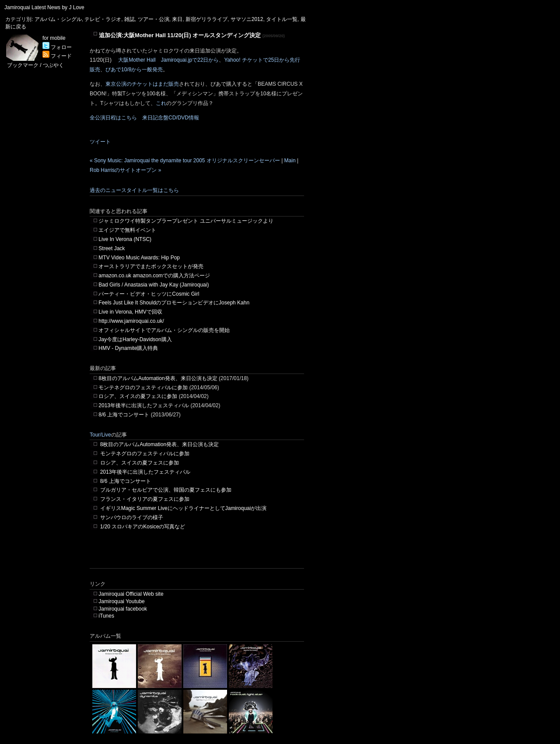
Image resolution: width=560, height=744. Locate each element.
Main (290, 161)
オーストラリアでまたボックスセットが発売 (151, 266)
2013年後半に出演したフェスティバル (144, 405)
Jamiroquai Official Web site (131, 594)
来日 (177, 19)
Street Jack (112, 248)
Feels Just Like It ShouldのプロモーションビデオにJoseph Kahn (174, 303)
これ (161, 103)
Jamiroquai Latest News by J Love (44, 7)
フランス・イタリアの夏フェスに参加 (145, 499)
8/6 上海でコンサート (124, 415)
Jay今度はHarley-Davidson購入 (135, 339)
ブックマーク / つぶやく (35, 65)
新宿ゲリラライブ (206, 19)
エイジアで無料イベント (127, 230)
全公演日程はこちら (113, 118)
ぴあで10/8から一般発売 (134, 70)
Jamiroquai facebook (123, 609)
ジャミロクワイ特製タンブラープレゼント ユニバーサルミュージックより (186, 221)
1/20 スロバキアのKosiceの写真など (143, 527)
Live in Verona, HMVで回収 (130, 312)
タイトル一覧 (282, 19)
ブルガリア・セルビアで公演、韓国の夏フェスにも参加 (166, 490)
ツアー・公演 (154, 19)
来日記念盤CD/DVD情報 (171, 118)
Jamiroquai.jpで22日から (190, 60)
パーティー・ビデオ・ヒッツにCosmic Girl (149, 294)
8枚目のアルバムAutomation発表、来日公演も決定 (158, 378)
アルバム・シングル (58, 19)
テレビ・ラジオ (103, 19)
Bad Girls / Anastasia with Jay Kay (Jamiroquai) (154, 285)
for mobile (54, 38)
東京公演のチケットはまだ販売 (142, 84)
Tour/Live (100, 435)
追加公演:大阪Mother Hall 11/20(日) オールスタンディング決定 (180, 35)
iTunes (106, 616)
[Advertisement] (192, 555)
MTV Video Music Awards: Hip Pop (139, 258)
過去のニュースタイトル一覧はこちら (134, 190)
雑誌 (129, 19)
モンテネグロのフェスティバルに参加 (143, 388)
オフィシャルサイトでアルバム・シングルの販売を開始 (164, 330)
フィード (57, 56)
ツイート (100, 142)
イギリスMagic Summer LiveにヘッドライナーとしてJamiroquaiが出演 (184, 508)
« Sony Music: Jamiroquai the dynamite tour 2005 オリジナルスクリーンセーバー (185, 161)
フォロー (57, 47)
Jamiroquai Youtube (121, 601)
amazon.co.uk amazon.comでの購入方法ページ (154, 276)
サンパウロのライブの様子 (132, 517)
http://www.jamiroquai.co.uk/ (131, 321)
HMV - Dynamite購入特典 (128, 348)
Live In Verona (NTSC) (125, 239)
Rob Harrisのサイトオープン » (125, 170)
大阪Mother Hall (137, 60)
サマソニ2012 (247, 19)
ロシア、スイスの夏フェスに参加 (138, 396)
